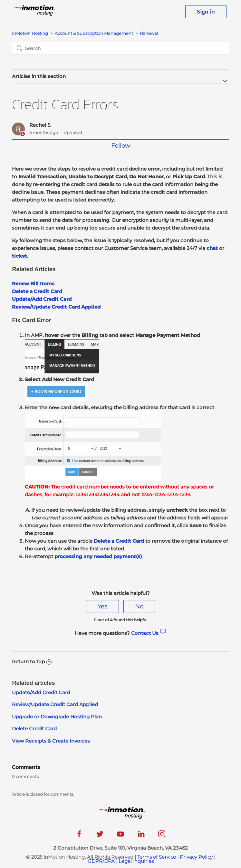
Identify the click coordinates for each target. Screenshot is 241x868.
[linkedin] (141, 836)
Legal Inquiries (136, 861)
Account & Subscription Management (94, 33)
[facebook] (79, 836)
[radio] (102, 607)
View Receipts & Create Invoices (52, 741)
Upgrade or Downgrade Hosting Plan (57, 717)
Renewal (149, 33)
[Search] (120, 48)
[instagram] (162, 836)
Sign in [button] (206, 11)
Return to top (32, 661)
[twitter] (100, 836)
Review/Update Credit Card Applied (55, 704)
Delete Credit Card (34, 729)
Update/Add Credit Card (41, 692)
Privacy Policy (196, 857)
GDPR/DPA (101, 861)
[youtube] (120, 836)
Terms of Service (157, 857)
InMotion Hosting (30, 33)
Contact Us (149, 633)
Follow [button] (121, 146)
